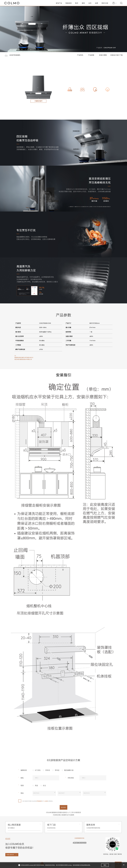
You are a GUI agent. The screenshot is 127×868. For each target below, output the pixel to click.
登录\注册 (105, 3)
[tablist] (64, 760)
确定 (105, 865)
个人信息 (45, 801)
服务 (83, 3)
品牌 (96, 3)
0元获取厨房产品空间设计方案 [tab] (64, 760)
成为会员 (8, 838)
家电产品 (59, 3)
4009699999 (80, 843)
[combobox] (44, 793)
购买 (77, 3)
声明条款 (39, 801)
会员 (90, 3)
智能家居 (69, 3)
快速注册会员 (10, 855)
